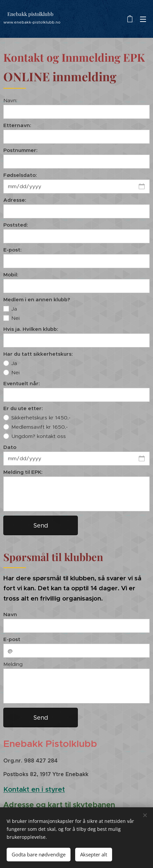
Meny (143, 19)
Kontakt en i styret (34, 789)
